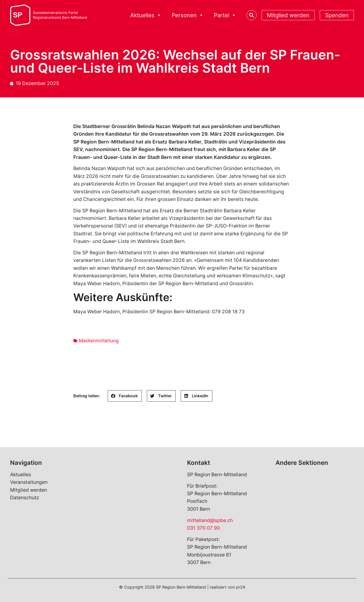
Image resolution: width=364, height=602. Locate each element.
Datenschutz (25, 498)
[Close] (14, 33)
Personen (188, 15)
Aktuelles (146, 15)
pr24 (241, 587)
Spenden (337, 15)
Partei (225, 15)
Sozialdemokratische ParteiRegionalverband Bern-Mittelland (60, 15)
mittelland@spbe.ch (210, 520)
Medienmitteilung (99, 341)
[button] (125, 396)
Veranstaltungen (29, 482)
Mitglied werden (288, 15)
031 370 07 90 (203, 528)
